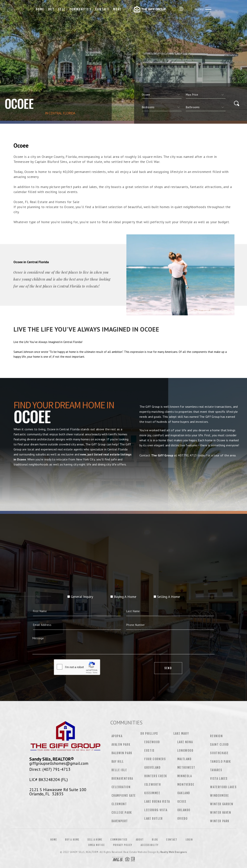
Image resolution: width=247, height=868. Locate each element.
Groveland (152, 768)
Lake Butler (154, 819)
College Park (122, 813)
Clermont (119, 804)
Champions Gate (124, 796)
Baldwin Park (122, 753)
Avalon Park (121, 745)
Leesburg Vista (156, 810)
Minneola (185, 776)
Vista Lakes (219, 779)
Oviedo (183, 819)
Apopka (117, 736)
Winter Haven (221, 813)
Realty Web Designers (174, 852)
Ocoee (182, 802)
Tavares (216, 770)
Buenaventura (122, 779)
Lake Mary (181, 734)
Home (40, 9)
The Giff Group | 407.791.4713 (150, 9)
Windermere (220, 796)
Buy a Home (72, 840)
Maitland (184, 759)
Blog (155, 840)
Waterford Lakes (223, 787)
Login (189, 840)
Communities (80, 9)
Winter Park (220, 821)
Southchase (219, 753)
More (117, 9)
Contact (102, 9)
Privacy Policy (123, 845)
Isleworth (153, 785)
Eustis (149, 751)
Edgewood (152, 742)
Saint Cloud (220, 745)
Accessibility (150, 845)
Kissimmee (152, 793)
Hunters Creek (156, 776)
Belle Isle (119, 770)
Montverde (186, 785)
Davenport (120, 821)
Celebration (121, 787)
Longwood (185, 751)
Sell (62, 9)
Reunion (216, 736)
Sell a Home (95, 840)
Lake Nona (185, 742)
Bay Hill (118, 762)
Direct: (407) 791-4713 (50, 769)
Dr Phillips (149, 734)
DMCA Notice (96, 845)
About (140, 840)
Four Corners (155, 759)
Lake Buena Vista (157, 802)
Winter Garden (222, 804)
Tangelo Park (220, 762)
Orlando (184, 810)
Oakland (184, 793)
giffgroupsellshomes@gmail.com (59, 763)
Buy (51, 9)
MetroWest (186, 768)
